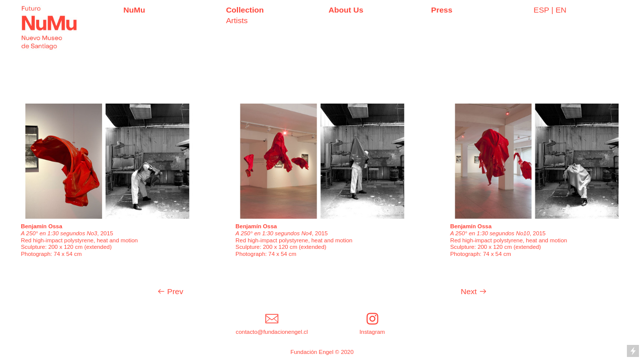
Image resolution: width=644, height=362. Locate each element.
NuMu (134, 10)
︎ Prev (170, 291)
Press (442, 10)
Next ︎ (474, 291)
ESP (542, 10)
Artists (237, 20)
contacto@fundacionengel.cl (272, 332)
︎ (272, 319)
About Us (346, 10)
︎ (372, 319)
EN (561, 10)
